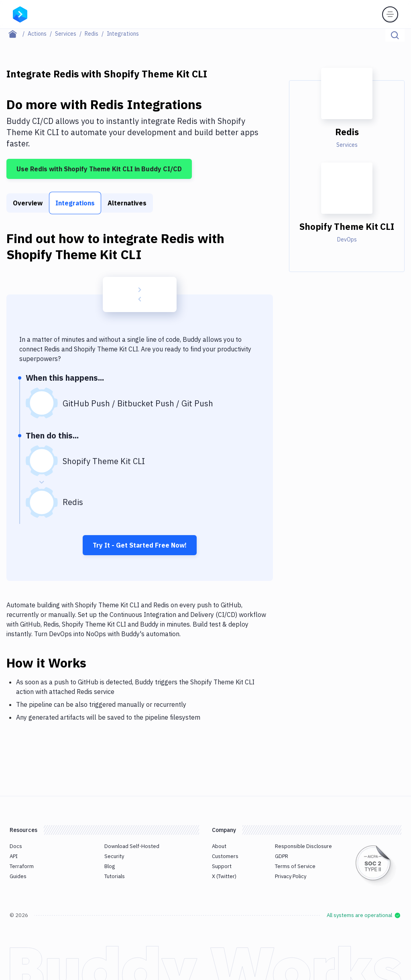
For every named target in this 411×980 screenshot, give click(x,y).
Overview (28, 203)
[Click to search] (395, 35)
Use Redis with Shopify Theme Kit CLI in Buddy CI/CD (99, 169)
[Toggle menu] (390, 14)
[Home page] (17, 34)
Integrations (75, 203)
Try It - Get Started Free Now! (140, 545)
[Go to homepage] (20, 14)
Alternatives (127, 203)
